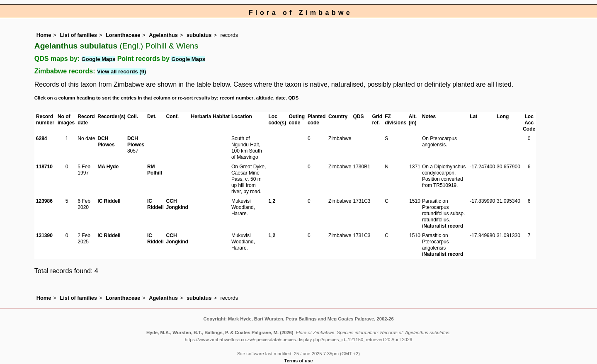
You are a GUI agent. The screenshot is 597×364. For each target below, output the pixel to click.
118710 (44, 167)
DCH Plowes (106, 142)
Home (44, 35)
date (281, 98)
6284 (42, 138)
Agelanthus (163, 35)
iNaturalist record (443, 226)
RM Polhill (155, 170)
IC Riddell (109, 201)
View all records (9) (121, 72)
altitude (265, 98)
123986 (44, 201)
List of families (78, 35)
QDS (293, 98)
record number (237, 98)
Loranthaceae (123, 35)
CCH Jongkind (177, 204)
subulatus (199, 35)
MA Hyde (108, 167)
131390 (44, 235)
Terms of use (299, 361)
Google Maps (99, 59)
